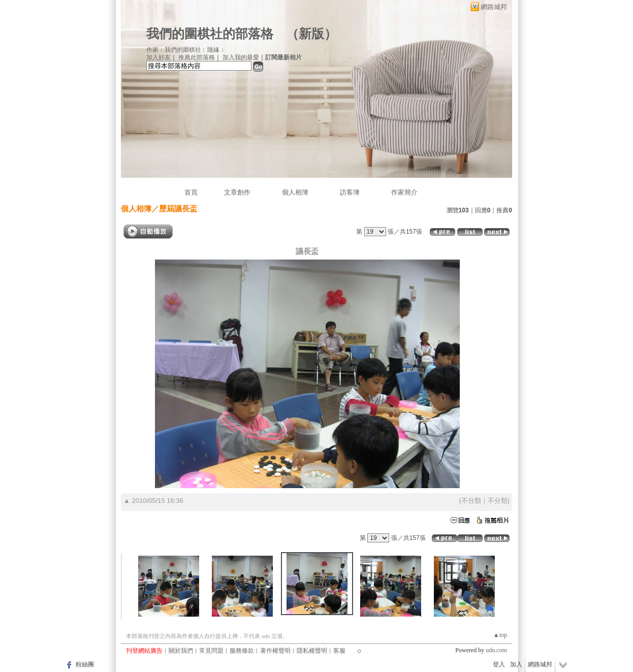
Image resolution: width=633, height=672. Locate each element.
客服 (339, 651)
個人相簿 (295, 192)
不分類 (471, 501)
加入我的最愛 (241, 57)
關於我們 (181, 651)
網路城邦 (494, 7)
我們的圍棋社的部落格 (210, 34)
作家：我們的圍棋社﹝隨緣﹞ (186, 50)
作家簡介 (404, 192)
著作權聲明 (275, 651)
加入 (516, 664)
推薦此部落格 (197, 57)
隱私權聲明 (312, 651)
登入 (499, 664)
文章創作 (237, 192)
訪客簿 (350, 192)
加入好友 (159, 57)
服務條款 (242, 651)
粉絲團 (85, 664)
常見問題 (211, 651)
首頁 (191, 192)
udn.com (496, 650)
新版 (311, 34)
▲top (500, 635)
